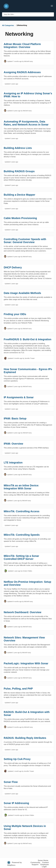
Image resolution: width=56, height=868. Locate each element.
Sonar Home (43, 860)
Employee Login (45, 866)
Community (35, 862)
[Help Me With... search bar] (28, 14)
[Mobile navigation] (52, 6)
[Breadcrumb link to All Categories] (8, 25)
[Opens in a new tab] (9, 862)
